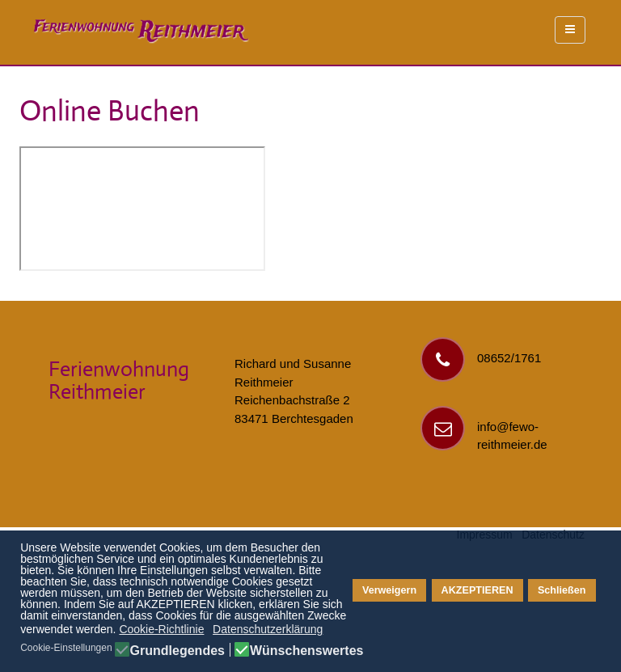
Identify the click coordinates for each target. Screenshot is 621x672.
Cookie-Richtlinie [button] (161, 629)
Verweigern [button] (389, 590)
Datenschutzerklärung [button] (268, 629)
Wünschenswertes (306, 651)
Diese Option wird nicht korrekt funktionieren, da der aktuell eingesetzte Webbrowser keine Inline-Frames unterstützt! (142, 209)
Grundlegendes (177, 651)
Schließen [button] (562, 590)
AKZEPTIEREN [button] (477, 590)
